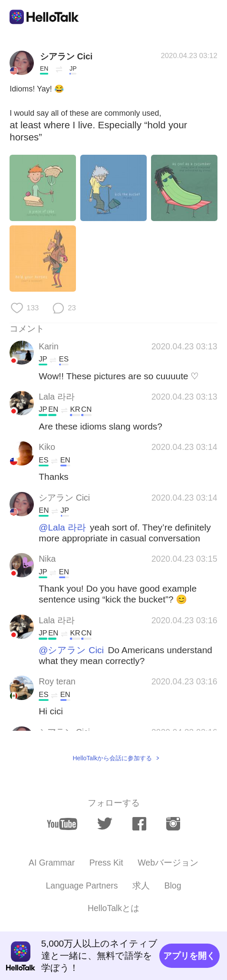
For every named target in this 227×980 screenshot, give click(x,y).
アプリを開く (189, 956)
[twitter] (105, 824)
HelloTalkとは (113, 908)
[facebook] (139, 824)
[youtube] (62, 824)
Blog (173, 886)
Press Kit (106, 863)
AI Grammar (52, 863)
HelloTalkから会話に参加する (112, 758)
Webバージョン (168, 863)
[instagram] (173, 824)
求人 (141, 886)
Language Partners (82, 886)
